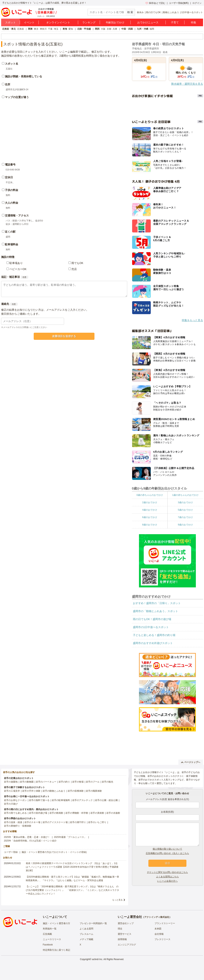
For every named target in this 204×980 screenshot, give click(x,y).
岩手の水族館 (113, 813)
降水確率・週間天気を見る (187, 84)
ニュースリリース (52, 939)
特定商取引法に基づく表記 (56, 950)
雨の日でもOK (153, 12)
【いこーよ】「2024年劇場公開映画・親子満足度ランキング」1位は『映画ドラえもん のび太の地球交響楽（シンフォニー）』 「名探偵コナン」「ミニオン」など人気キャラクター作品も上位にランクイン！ (72, 890)
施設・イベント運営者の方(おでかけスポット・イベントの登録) (54, 852)
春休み (140, 12)
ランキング (89, 22)
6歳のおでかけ (150, 517)
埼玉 (56, 29)
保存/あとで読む (155, 3)
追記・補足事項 (10, 277)
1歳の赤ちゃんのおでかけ (185, 495)
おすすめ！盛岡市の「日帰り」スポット (157, 603)
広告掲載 (47, 934)
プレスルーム (86, 934)
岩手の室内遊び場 (38, 813)
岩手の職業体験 (94, 791)
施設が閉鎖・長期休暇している (24, 76)
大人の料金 (12, 203)
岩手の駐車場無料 (61, 800)
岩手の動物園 (27, 782)
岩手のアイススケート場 (55, 822)
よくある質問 (86, 929)
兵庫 (115, 29)
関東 (30, 29)
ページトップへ (191, 762)
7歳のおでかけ (185, 517)
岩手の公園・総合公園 (106, 800)
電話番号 (10, 165)
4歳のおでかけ (150, 510)
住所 (8, 84)
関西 (97, 29)
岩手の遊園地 (11, 782)
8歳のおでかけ (150, 525)
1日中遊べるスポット (192, 12)
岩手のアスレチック (82, 800)
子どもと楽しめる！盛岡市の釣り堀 (154, 635)
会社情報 (159, 934)
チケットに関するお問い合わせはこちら (167, 872)
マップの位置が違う (17, 97)
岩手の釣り (64, 782)
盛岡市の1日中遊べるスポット (151, 627)
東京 (36, 29)
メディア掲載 (86, 939)
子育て (175, 22)
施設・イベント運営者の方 (56, 923)
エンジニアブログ (127, 945)
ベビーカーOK (18, 269)
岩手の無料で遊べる (39, 800)
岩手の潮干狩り (78, 822)
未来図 (158, 929)
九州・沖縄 (143, 29)
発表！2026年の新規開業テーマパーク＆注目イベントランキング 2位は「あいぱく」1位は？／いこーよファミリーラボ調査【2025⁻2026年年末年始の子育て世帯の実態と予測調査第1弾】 (72, 867)
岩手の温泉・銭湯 (13, 822)
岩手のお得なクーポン (15, 800)
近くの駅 (10, 232)
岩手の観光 (107, 782)
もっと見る (117, 900)
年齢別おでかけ (115, 22)
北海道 (20, 29)
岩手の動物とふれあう (54, 791)
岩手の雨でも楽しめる (15, 813)
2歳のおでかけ (150, 502)
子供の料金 (12, 190)
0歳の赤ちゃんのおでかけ (150, 495)
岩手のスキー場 (32, 822)
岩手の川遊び (11, 804)
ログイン (197, 3)
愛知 (71, 29)
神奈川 (43, 29)
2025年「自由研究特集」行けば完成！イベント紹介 (30, 841)
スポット (10, 22)
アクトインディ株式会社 (157, 917)
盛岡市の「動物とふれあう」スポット (155, 611)
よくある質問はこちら (167, 877)
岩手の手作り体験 (31, 791)
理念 (120, 929)
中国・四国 (127, 29)
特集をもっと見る (192, 320)
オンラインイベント (58, 22)
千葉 (50, 29)
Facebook (48, 945)
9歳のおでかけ (185, 525)
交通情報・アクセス (17, 215)
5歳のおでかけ (185, 510)
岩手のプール (93, 782)
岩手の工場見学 (12, 791)
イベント (29, 22)
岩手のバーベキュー (46, 782)
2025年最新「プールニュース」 (70, 837)
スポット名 (12, 64)
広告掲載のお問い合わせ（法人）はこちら (167, 853)
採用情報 (122, 939)
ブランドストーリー (165, 923)
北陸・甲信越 (84, 29)
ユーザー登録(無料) (179, 3)
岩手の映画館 (56, 813)
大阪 (103, 29)
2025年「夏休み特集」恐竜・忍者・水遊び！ (27, 837)
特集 (194, 22)
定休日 (9, 177)
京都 (109, 29)
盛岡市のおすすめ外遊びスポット (153, 643)
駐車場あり (16, 263)
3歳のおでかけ (185, 502)
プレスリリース (162, 939)
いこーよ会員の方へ (167, 881)
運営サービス (125, 934)
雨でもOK (77, 263)
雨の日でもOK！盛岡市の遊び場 (152, 619)
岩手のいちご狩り (97, 822)
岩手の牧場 (78, 782)
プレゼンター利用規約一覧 (93, 923)
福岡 (152, 29)
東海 (65, 29)
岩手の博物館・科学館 (77, 813)
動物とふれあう (171, 12)
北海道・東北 (9, 29)
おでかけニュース (148, 22)
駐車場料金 (12, 244)
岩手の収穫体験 (76, 791)
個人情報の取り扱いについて (167, 849)
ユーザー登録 (11, 852)
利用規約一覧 (50, 929)
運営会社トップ (126, 923)
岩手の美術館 (97, 813)
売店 (74, 269)
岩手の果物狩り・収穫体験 (18, 826)
